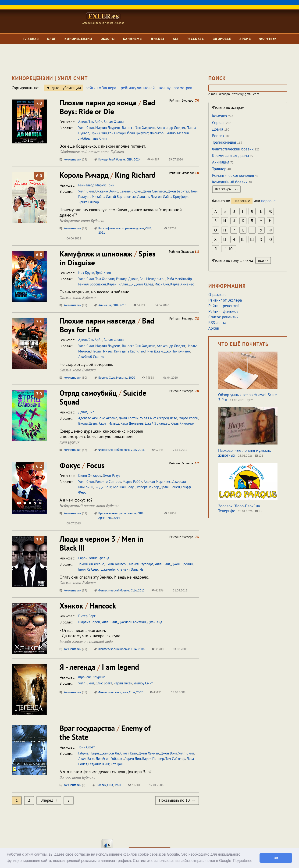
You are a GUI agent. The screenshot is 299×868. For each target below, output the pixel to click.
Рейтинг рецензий (224, 306)
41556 (158, 590)
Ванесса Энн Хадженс (139, 128)
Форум (267, 39)
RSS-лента (217, 323)
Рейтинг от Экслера (225, 300)
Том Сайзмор (175, 759)
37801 (170, 513)
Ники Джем (154, 351)
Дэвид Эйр (86, 412)
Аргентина (105, 518)
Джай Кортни (129, 418)
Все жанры (226, 189)
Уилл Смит (86, 128)
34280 (158, 649)
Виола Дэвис (88, 423)
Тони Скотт (87, 747)
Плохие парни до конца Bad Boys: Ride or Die (107, 107)
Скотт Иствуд (109, 423)
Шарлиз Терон (89, 622)
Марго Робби (188, 418)
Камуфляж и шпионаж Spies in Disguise (108, 258)
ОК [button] (276, 858)
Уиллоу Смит (143, 683)
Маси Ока (162, 284)
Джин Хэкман (149, 753)
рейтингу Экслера (101, 88)
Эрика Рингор (89, 202)
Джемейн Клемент (114, 569)
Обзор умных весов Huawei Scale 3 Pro (247, 397)
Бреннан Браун (124, 487)
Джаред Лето (167, 418)
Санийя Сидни (130, 191)
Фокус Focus (82, 465)
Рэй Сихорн (117, 133)
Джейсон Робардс (109, 759)
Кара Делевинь (132, 423)
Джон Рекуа (111, 475)
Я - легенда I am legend (99, 667)
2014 (117, 518)
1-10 (229, 249)
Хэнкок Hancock (88, 606)
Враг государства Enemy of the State (105, 733)
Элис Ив (137, 569)
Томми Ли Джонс (91, 564)
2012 (141, 590)
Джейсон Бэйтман (132, 622)
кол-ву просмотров (176, 88)
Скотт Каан (129, 753)
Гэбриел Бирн (89, 753)
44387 (153, 159)
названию (242, 201)
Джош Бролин (182, 564)
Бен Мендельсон (153, 279)
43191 (156, 692)
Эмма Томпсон (116, 564)
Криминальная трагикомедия (117, 513)
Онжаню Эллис (107, 191)
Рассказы (196, 39)
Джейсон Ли (110, 753)
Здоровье (222, 39)
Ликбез (158, 39)
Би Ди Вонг (103, 487)
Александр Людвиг (171, 128)
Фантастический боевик (114, 450)
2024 (137, 159)
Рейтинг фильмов (223, 311)
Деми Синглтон (154, 191)
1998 (118, 785)
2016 (141, 450)
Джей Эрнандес (157, 423)
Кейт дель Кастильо (129, 351)
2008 (141, 649)
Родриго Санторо (108, 482)
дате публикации (66, 88)
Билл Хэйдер (88, 569)
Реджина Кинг (99, 764)
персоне (268, 201)
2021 (102, 233)
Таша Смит (99, 138)
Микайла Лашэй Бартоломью (114, 197)
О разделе (217, 295)
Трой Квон (103, 273)
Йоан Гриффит (138, 133)
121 (259, 456)
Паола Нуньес (102, 351)
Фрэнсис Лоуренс (92, 677)
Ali (176, 39)
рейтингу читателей (138, 88)
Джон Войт (169, 753)
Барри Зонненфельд (94, 558)
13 (258, 511)
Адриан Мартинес (157, 482)
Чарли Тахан (123, 683)
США (130, 159)
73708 (170, 228)
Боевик (103, 378)
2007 (139, 692)
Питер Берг (87, 616)
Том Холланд (105, 279)
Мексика (122, 378)
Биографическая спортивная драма (121, 228)
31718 (134, 785)
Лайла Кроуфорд (176, 197)
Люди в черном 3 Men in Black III (101, 543)
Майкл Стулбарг (141, 564)
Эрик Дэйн (99, 133)
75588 (148, 378)
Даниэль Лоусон (149, 197)
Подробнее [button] (243, 861)
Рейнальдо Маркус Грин (96, 185)
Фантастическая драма (113, 692)
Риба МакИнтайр (179, 279)
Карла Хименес (182, 284)
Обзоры (108, 39)
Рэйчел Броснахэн (92, 284)
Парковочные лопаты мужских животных (245, 453)
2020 (132, 378)
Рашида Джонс (127, 279)
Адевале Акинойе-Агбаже (98, 418)
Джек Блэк (86, 759)
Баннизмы (133, 39)
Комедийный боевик (112, 159)
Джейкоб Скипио (163, 133)
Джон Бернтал (178, 191)
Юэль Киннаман (183, 423)
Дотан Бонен (170, 487)
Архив (245, 39)
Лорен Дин (133, 759)
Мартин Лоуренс (108, 128)
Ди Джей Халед (141, 284)
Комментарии (73, 159)
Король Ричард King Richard (108, 175)
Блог (52, 39)
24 (250, 400)
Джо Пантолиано (177, 351)
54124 (139, 305)
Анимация (105, 305)
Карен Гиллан (117, 284)
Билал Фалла (114, 122)
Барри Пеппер (153, 759)
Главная (31, 39)
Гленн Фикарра (90, 475)
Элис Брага (104, 683)
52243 (158, 450)
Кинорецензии (78, 39)
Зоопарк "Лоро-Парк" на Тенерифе (239, 508)
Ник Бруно (86, 273)
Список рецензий (223, 317)
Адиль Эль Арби (90, 122)
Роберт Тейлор (148, 487)
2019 (123, 305)
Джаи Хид (155, 622)
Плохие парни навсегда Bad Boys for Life (107, 325)
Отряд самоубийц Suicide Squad (103, 397)
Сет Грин (117, 764)
